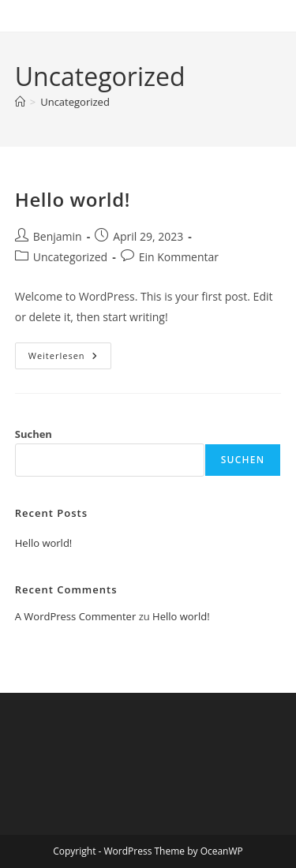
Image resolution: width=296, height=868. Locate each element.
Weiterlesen (70, 359)
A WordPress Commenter (76, 616)
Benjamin (58, 236)
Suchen (34, 434)
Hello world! (73, 199)
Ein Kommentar (179, 257)
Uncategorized (75, 102)
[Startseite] (20, 102)
